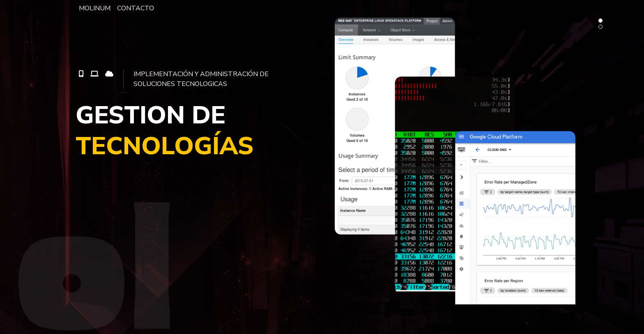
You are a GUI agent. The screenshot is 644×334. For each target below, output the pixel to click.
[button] (600, 21)
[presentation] (308, 329)
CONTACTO (136, 8)
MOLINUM (95, 8)
